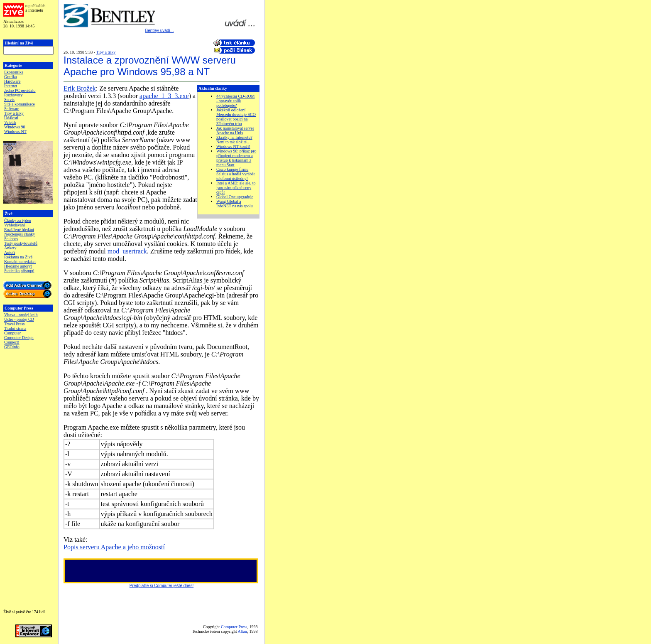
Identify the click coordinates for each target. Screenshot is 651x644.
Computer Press (234, 627)
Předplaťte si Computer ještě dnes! (162, 586)
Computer (12, 333)
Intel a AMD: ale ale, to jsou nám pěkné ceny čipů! (236, 188)
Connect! (12, 342)
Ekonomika (14, 72)
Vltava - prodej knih (21, 315)
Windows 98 (15, 127)
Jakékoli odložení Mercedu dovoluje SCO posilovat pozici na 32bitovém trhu (236, 117)
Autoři (10, 252)
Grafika (11, 77)
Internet (11, 86)
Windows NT (15, 132)
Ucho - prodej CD (19, 319)
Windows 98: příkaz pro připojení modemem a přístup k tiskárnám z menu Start (236, 158)
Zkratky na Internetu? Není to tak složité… (234, 140)
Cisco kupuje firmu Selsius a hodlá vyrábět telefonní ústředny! (235, 174)
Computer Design (19, 338)
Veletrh (10, 122)
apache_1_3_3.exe (164, 96)
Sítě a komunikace (20, 104)
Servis (9, 100)
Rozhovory (13, 95)
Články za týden (18, 220)
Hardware (12, 81)
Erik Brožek (80, 88)
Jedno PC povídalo (20, 90)
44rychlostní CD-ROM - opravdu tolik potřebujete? (236, 101)
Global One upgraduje (235, 197)
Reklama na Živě (18, 257)
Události (11, 118)
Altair (243, 631)
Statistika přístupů (19, 271)
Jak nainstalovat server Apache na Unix (235, 130)
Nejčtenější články (20, 234)
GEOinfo (12, 347)
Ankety (10, 248)
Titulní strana (15, 328)
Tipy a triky (14, 113)
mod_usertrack (127, 251)
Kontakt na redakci (20, 262)
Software (12, 109)
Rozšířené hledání (19, 230)
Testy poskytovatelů (21, 243)
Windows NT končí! (233, 146)
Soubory (11, 239)
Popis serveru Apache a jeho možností (114, 547)
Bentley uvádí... (160, 31)
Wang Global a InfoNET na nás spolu (235, 204)
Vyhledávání (15, 225)
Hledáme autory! (18, 266)
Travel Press (14, 324)
